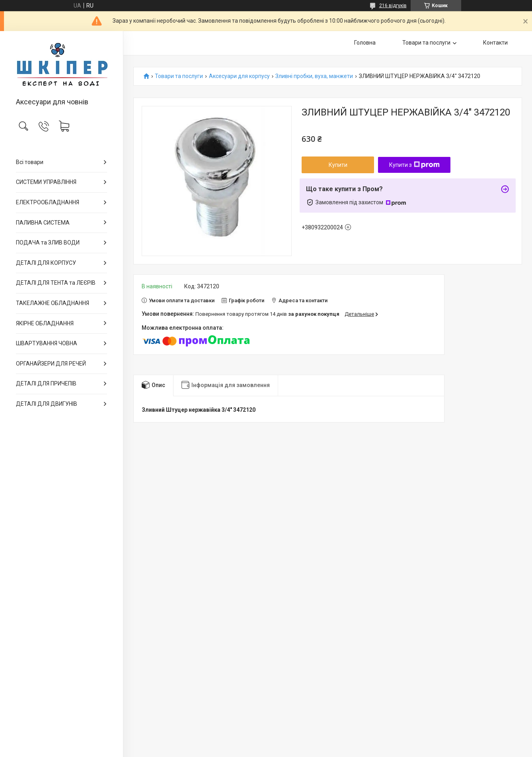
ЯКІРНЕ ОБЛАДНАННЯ (45, 323)
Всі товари (30, 162)
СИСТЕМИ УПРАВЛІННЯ (46, 182)
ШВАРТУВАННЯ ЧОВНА (47, 343)
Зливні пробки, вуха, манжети (314, 76)
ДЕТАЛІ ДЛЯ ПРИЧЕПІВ (46, 383)
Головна (365, 43)
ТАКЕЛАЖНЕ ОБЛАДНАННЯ (53, 303)
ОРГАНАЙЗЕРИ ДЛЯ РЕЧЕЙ (51, 364)
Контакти (495, 43)
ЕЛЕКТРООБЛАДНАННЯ (48, 202)
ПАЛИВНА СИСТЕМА (43, 223)
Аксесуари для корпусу (239, 76)
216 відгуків (393, 6)
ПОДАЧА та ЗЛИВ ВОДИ (48, 243)
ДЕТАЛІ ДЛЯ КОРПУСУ (46, 263)
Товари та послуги (426, 43)
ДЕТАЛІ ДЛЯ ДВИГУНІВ (47, 404)
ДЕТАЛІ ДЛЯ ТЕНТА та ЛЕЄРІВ (56, 283)
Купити (338, 165)
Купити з (414, 165)
